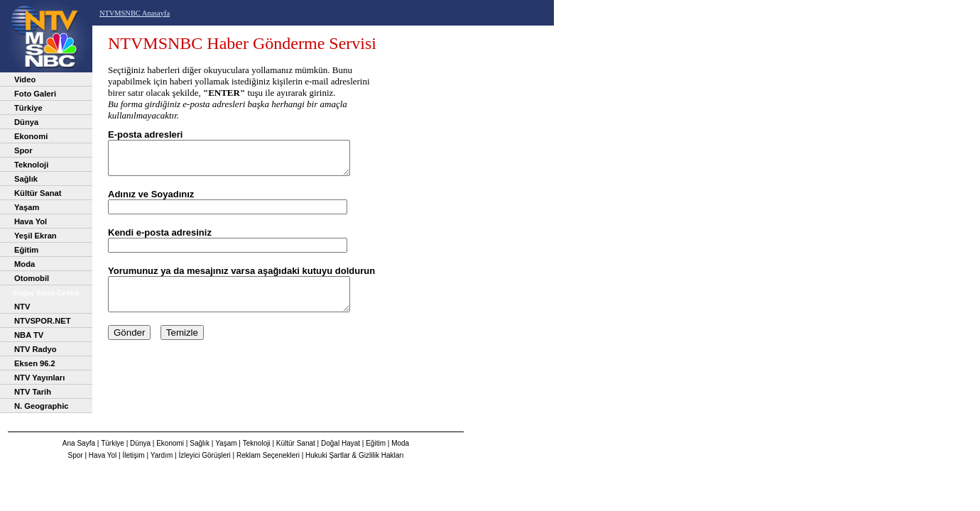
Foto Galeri (35, 94)
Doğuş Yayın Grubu (46, 292)
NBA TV (29, 335)
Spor (23, 150)
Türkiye (28, 108)
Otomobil (32, 278)
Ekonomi (31, 136)
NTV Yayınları (39, 378)
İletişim (134, 455)
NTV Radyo (36, 349)
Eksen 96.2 (35, 363)
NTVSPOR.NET (43, 321)
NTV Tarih (33, 392)
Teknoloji (31, 165)
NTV (22, 307)
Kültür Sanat (38, 193)
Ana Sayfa (79, 443)
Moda (24, 264)
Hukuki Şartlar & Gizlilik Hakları (354, 455)
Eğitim (26, 250)
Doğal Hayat (341, 443)
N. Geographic (41, 406)
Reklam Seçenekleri (268, 455)
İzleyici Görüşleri (204, 455)
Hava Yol (31, 221)
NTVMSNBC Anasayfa (135, 13)
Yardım (162, 455)
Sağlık (26, 179)
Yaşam (27, 207)
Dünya (26, 122)
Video (25, 79)
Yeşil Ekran (36, 236)
